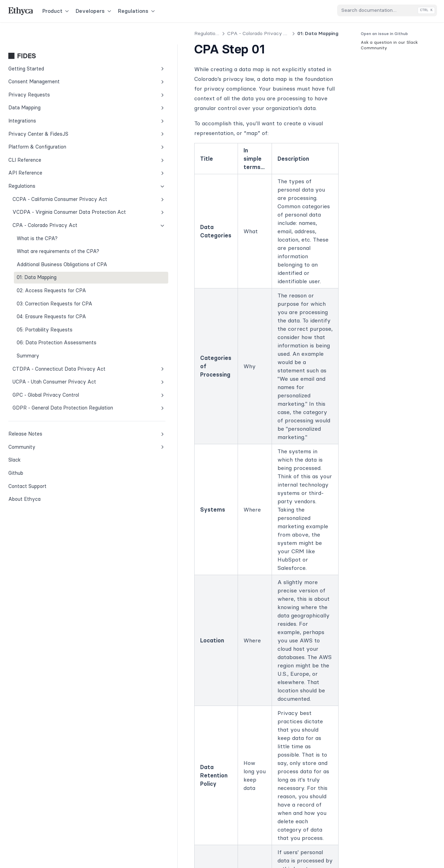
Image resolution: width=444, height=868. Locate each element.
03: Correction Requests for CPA (49, 315)
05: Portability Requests (45, 345)
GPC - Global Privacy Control (50, 437)
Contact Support (27, 539)
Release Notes (48, 487)
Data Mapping (48, 86)
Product (56, 11)
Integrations (48, 99)
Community (48, 500)
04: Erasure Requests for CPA (51, 332)
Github (31, 525)
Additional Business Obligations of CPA (39, 269)
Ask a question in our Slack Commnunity (389, 45)
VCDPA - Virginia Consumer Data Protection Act (50, 201)
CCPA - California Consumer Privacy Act (50, 181)
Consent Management (48, 60)
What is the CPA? (37, 231)
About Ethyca (24, 552)
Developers (94, 11)
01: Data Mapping (37, 285)
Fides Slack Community (213, 687)
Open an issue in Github (384, 33)
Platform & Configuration (48, 125)
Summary (28, 379)
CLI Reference (48, 138)
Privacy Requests (48, 73)
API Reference (48, 151)
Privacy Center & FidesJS (48, 112)
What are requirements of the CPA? (51, 248)
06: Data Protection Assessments (40, 362)
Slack (31, 512)
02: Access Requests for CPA (51, 298)
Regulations (137, 11)
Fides (48, 34)
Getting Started (48, 47)
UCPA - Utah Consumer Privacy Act (50, 416)
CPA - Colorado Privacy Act (50, 218)
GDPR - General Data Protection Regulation (50, 457)
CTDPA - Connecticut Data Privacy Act (50, 395)
